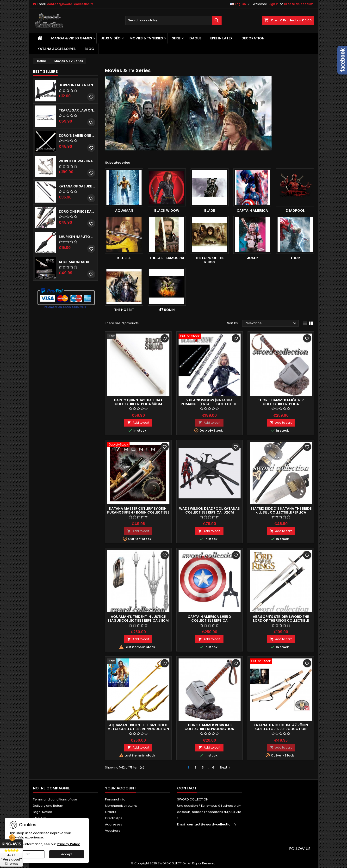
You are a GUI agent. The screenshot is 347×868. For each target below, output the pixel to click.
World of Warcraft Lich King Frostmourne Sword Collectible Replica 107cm (77, 161)
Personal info (115, 799)
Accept (67, 854)
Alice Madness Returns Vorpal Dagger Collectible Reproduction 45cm (77, 262)
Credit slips (114, 818)
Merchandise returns (121, 806)
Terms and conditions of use (55, 799)
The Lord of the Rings (210, 260)
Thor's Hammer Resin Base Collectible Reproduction (209, 727)
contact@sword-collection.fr (70, 4)
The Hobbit (124, 310)
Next (226, 767)
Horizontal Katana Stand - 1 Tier (77, 85)
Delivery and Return (48, 806)
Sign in (273, 4)
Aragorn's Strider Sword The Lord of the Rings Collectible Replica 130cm (281, 620)
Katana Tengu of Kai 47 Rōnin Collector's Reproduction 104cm (281, 729)
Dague (195, 38)
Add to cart (138, 423)
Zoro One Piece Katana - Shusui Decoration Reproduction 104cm (77, 211)
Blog (89, 49)
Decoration (253, 38)
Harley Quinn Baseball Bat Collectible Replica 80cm (138, 402)
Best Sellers (45, 71)
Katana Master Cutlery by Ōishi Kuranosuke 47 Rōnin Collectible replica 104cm (138, 512)
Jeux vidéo (111, 38)
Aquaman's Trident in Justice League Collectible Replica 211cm (138, 619)
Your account (121, 788)
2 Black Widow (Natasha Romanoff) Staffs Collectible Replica (209, 404)
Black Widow (167, 211)
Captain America (252, 211)
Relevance (271, 323)
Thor (295, 258)
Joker (252, 258)
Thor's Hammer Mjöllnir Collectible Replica (281, 402)
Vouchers (113, 831)
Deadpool (295, 211)
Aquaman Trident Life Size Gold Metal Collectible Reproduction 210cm (138, 729)
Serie (176, 38)
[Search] (173, 20)
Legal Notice (43, 812)
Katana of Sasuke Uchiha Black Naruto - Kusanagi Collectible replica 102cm (77, 186)
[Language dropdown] (240, 4)
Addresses (114, 824)
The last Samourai (167, 258)
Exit (27, 854)
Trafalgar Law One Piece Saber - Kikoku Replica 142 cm (77, 110)
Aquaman (124, 211)
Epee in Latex (221, 38)
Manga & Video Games (72, 38)
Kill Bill (124, 258)
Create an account (299, 4)
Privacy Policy (68, 844)
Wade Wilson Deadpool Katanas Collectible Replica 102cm (209, 510)
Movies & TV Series (146, 38)
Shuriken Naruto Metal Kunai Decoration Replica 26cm (77, 237)
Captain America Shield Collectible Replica (209, 619)
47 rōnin (167, 310)
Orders (111, 812)
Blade (210, 211)
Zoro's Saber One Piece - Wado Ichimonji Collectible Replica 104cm (77, 136)
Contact (187, 788)
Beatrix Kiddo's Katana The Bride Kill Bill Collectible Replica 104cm (281, 512)
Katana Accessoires (57, 49)
